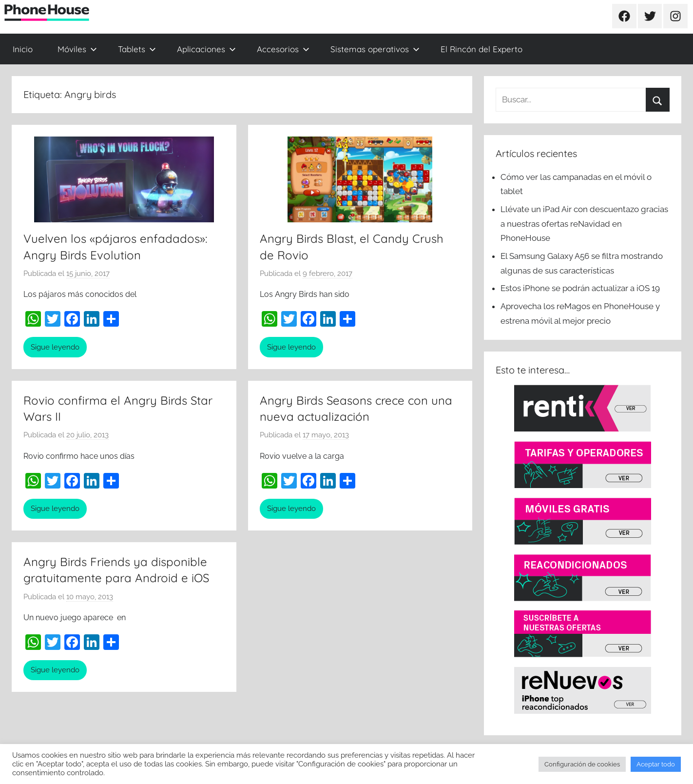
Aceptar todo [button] (656, 764)
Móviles (77, 49)
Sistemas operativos (375, 49)
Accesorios (283, 49)
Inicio (23, 49)
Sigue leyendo (55, 347)
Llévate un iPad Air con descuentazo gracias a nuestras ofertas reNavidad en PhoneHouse (584, 224)
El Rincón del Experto (481, 49)
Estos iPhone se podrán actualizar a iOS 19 (581, 288)
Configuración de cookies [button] (582, 764)
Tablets (137, 49)
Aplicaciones (206, 49)
